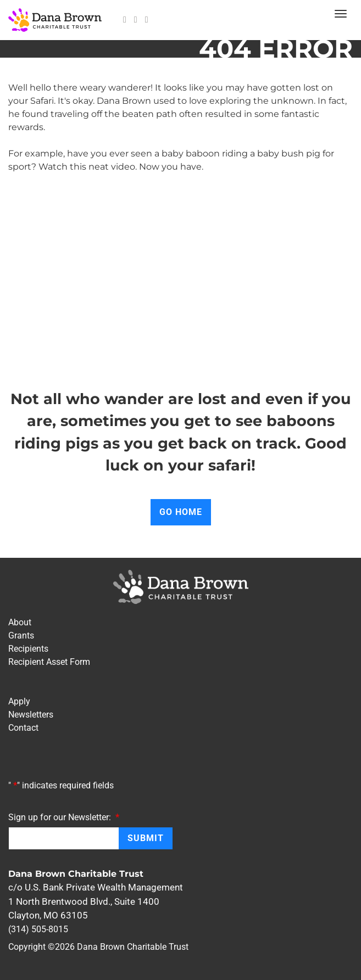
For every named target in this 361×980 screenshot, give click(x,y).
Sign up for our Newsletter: (64, 817)
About (20, 622)
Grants (21, 635)
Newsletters (31, 715)
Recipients (28, 649)
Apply (19, 701)
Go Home (181, 512)
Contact (23, 728)
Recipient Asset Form (49, 662)
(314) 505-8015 (38, 929)
